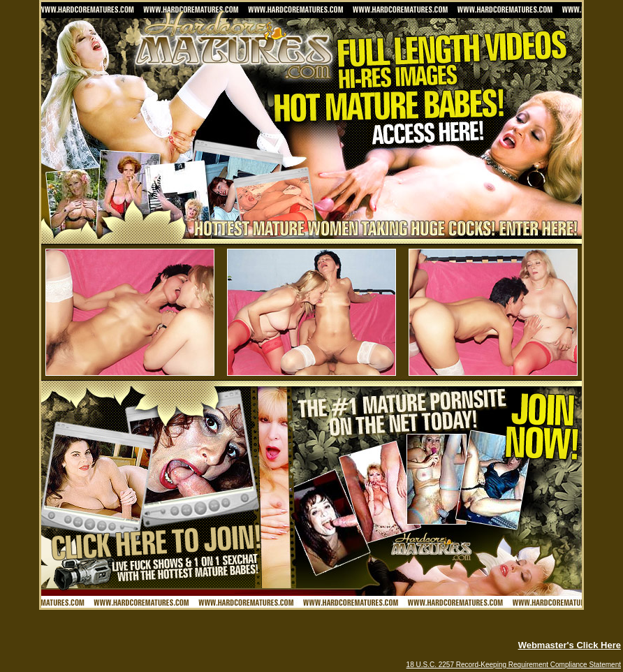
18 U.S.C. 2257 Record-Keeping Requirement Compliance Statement (514, 665)
